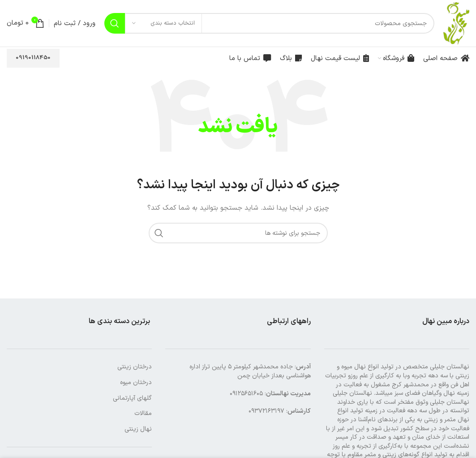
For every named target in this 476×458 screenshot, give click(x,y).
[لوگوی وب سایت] (456, 23)
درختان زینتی (135, 367)
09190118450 (33, 58)
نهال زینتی (138, 429)
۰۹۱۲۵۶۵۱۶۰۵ (246, 394)
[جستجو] (269, 23)
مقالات (143, 413)
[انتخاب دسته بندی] (163, 23)
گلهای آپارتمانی (132, 398)
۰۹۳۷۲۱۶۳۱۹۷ (266, 411)
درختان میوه (136, 382)
